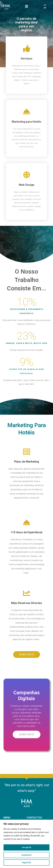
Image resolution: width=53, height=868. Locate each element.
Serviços (26, 59)
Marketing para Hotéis (26, 122)
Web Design (27, 185)
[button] (27, 655)
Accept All (26, 847)
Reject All (26, 863)
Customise (26, 855)
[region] (26, 844)
